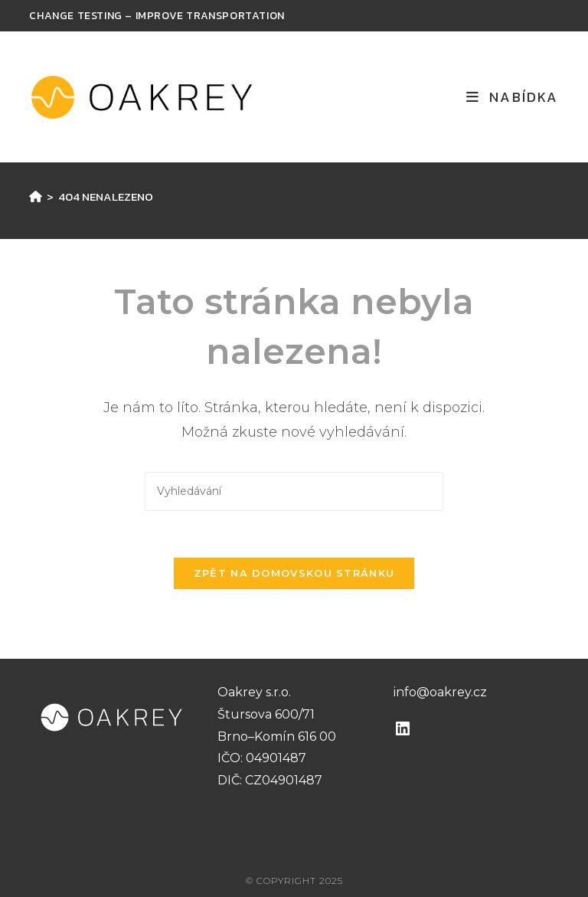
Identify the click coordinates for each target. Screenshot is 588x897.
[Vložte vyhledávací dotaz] (294, 491)
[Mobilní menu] (513, 97)
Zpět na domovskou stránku (294, 573)
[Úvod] (36, 196)
